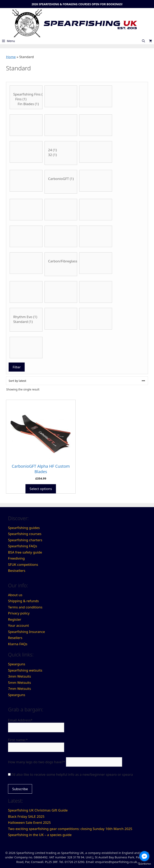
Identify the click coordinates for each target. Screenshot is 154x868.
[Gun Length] (96, 210)
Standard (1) (26, 322)
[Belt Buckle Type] (26, 152)
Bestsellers (17, 571)
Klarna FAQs (18, 644)
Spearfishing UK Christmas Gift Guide (38, 810)
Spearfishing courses (25, 534)
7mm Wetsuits (19, 689)
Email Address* (20, 720)
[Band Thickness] (61, 96)
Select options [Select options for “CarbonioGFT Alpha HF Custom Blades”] (41, 489)
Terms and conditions (25, 607)
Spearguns (17, 664)
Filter (17, 367)
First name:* (18, 740)
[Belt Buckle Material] (61, 125)
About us (15, 595)
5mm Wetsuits (19, 683)
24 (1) (61, 150)
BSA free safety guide (25, 552)
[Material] (26, 263)
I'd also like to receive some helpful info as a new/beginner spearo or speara (72, 774)
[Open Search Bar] (143, 41)
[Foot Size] (61, 210)
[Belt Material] (96, 125)
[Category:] (26, 97)
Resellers (15, 638)
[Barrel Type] (26, 125)
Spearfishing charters (25, 540)
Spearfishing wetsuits (25, 670)
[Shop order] (77, 381)
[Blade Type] (26, 181)
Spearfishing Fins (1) (26, 94)
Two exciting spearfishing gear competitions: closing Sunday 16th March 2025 (70, 829)
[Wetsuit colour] (26, 348)
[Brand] (61, 182)
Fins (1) (26, 99)
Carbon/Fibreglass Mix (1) (61, 261)
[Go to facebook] (144, 856)
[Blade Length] (96, 152)
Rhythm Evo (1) (26, 317)
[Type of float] (96, 319)
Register (15, 619)
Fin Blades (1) (26, 104)
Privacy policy (19, 613)
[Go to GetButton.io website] (144, 864)
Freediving (16, 558)
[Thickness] (61, 319)
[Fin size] (96, 181)
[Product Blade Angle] (61, 153)
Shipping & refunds (23, 601)
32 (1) (61, 155)
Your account (18, 625)
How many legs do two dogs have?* (36, 762)
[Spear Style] (61, 292)
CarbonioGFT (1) (61, 179)
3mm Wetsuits (19, 676)
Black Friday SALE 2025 (26, 816)
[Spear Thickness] (96, 292)
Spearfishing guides (24, 528)
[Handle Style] (26, 236)
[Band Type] (96, 96)
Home (11, 57)
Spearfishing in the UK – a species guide (40, 835)
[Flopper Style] (26, 210)
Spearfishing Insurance (26, 632)
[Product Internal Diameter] (61, 236)
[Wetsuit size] (26, 292)
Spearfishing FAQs (23, 546)
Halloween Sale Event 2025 (29, 822)
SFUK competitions (23, 564)
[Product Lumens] (96, 236)
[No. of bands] (96, 263)
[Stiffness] (26, 320)
